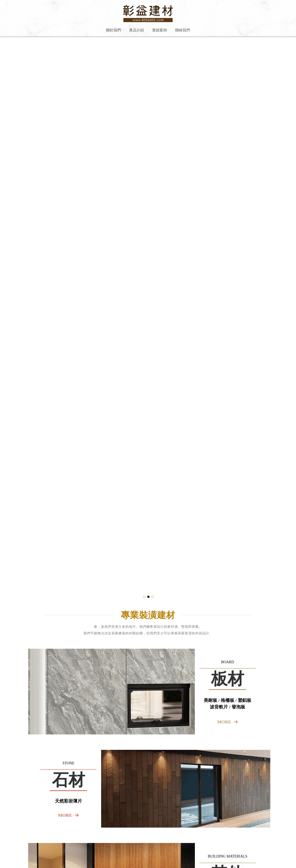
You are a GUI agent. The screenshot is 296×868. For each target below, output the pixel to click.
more (224, 722)
